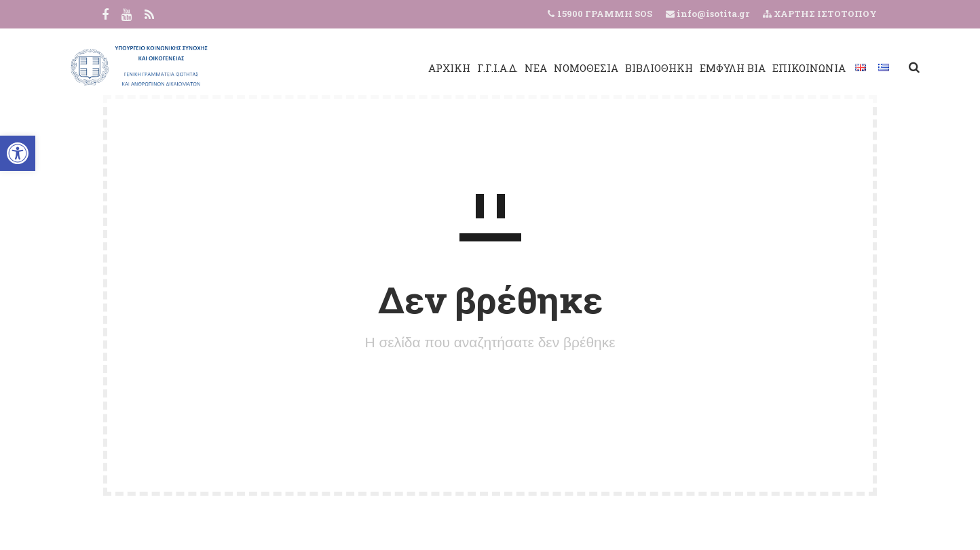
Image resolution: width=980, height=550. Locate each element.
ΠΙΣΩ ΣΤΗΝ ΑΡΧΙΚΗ (490, 395)
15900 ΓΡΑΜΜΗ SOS (605, 14)
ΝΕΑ (493, 68)
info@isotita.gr (712, 14)
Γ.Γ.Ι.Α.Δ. (455, 68)
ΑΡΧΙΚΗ (407, 68)
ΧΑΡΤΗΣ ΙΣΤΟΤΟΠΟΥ (820, 14)
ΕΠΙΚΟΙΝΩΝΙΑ (766, 68)
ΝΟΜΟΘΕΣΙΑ (543, 68)
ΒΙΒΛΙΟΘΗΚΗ (616, 68)
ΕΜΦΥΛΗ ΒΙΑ (690, 68)
